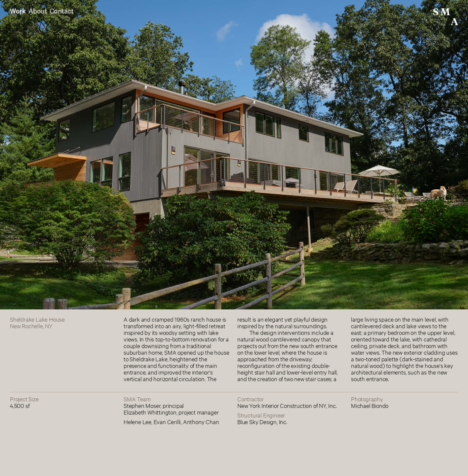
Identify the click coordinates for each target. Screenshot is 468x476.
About (38, 11)
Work (18, 11)
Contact (62, 11)
